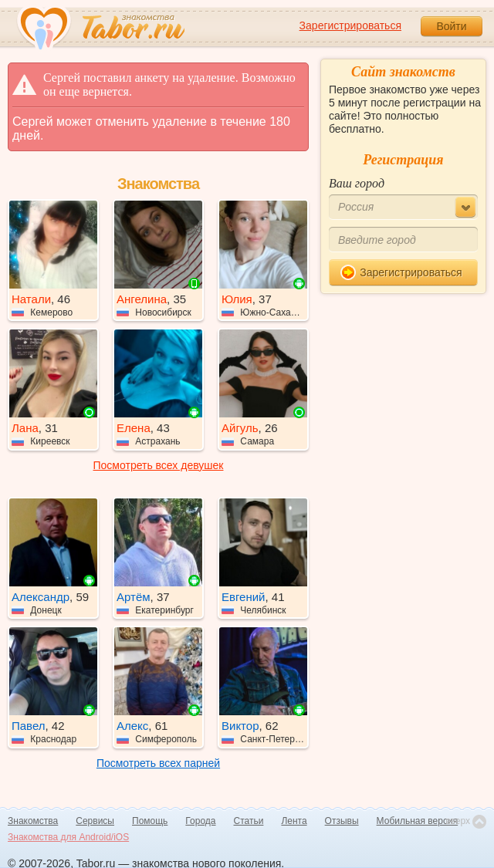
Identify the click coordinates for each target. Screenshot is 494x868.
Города (200, 821)
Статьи (249, 821)
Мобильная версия (418, 821)
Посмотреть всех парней (158, 763)
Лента (294, 821)
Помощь (150, 821)
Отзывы (342, 821)
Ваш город (357, 183)
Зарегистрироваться (350, 25)
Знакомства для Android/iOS (68, 837)
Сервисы (95, 821)
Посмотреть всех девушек (159, 465)
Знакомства (33, 821)
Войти (451, 26)
